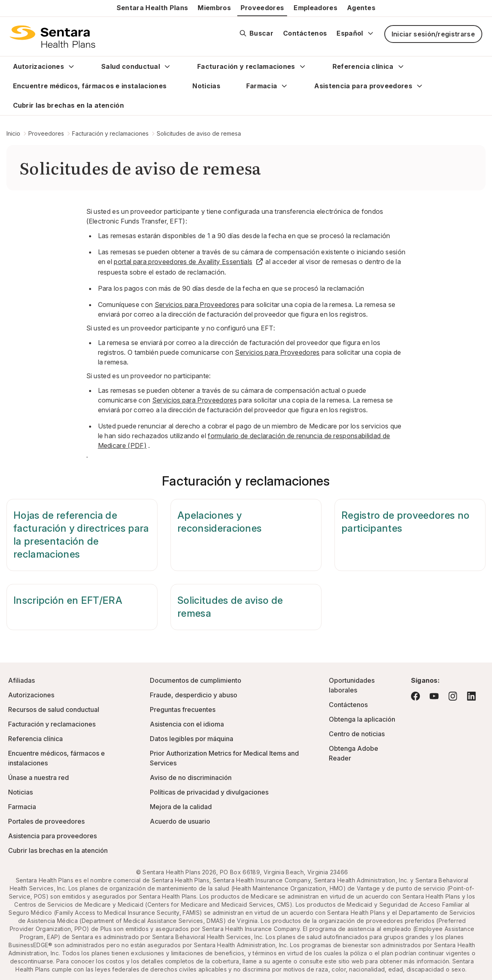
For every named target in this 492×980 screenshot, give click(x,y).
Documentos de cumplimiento (196, 680)
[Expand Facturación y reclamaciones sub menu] (302, 66)
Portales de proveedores (46, 821)
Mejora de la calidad (181, 807)
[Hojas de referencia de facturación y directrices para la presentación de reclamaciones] (82, 535)
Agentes (361, 8)
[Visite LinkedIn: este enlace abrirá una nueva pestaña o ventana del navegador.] (471, 696)
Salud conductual (131, 66)
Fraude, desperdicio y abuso (194, 695)
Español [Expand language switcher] (355, 33)
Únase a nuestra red (38, 778)
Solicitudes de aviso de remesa (199, 133)
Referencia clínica (363, 66)
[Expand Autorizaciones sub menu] (71, 66)
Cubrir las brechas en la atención (69, 105)
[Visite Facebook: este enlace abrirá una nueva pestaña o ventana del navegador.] (415, 696)
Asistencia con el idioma (187, 724)
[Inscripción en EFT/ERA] (82, 607)
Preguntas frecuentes (183, 709)
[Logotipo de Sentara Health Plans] (52, 36)
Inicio (13, 133)
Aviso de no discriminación (191, 778)
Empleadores (315, 8)
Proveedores (262, 8)
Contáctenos (305, 33)
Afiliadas (21, 680)
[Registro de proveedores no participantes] (410, 535)
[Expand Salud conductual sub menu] (167, 66)
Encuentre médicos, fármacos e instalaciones (90, 86)
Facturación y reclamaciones (246, 66)
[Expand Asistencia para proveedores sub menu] (420, 86)
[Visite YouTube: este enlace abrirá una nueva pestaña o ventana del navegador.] (434, 696)
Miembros (214, 8)
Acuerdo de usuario (180, 821)
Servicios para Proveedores (197, 305)
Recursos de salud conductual (54, 709)
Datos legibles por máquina (192, 739)
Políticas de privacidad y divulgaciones (209, 792)
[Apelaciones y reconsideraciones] (246, 535)
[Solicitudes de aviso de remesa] (246, 607)
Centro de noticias (357, 734)
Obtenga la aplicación (362, 719)
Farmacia (262, 86)
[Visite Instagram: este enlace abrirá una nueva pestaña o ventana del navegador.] (453, 696)
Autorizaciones (38, 66)
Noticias (206, 86)
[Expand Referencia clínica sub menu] (401, 66)
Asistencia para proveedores (363, 86)
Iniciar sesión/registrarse (433, 34)
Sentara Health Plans (152, 8)
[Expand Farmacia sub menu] (284, 86)
